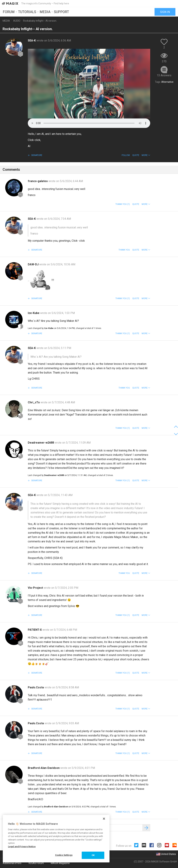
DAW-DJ (34, 264)
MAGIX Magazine (60, 863)
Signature (37, 155)
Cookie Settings (64, 855)
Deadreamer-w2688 (41, 443)
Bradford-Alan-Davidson (44, 768)
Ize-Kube (34, 313)
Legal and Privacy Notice (22, 846)
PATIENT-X (35, 630)
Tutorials (27, 12)
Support (61, 12)
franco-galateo (38, 181)
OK (93, 855)
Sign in (165, 12)
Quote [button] (136, 155)
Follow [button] (126, 155)
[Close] (104, 819)
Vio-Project (36, 588)
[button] (146, 155)
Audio (17, 21)
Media (45, 12)
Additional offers (12, 863)
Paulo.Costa (36, 687)
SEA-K (32, 41)
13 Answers (164, 75)
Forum (9, 12)
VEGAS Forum (36, 863)
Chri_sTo (34, 402)
